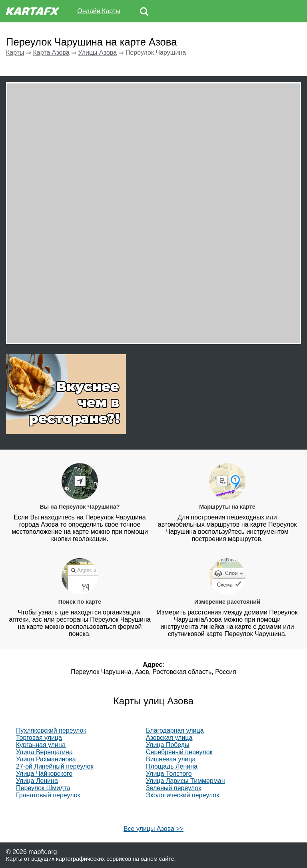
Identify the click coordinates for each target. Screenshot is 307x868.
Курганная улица (41, 745)
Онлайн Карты (99, 11)
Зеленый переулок (173, 788)
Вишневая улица (171, 759)
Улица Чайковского (44, 774)
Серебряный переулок (179, 752)
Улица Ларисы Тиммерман (185, 781)
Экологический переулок (182, 795)
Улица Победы (168, 745)
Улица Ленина (37, 781)
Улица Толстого (169, 774)
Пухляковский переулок (51, 730)
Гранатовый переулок (48, 795)
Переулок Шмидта (43, 788)
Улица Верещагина (44, 752)
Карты (15, 53)
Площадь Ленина (172, 766)
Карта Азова (51, 53)
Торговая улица (39, 738)
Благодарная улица (175, 730)
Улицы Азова (98, 53)
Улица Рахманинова (46, 759)
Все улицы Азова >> (153, 829)
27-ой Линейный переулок (55, 766)
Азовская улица (169, 738)
